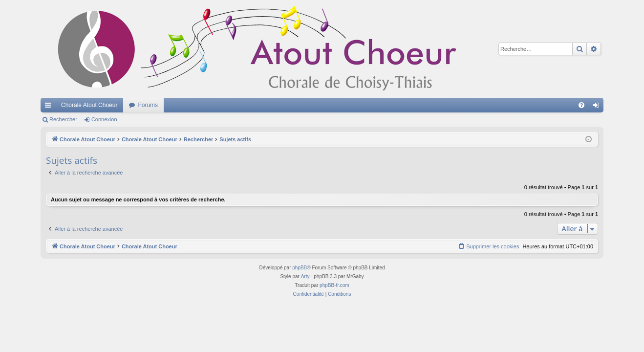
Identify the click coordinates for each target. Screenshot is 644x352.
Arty (305, 276)
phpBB (300, 268)
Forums (148, 105)
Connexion (104, 119)
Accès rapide (50, 107)
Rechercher (63, 119)
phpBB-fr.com (334, 285)
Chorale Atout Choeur (89, 105)
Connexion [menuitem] (598, 107)
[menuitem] (581, 105)
